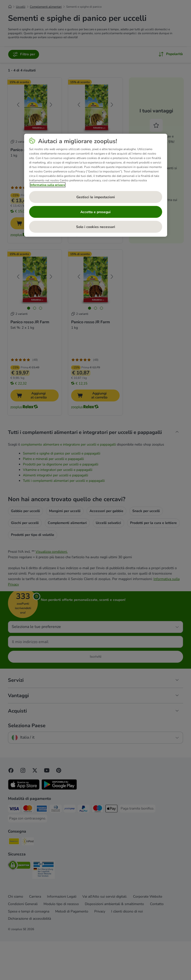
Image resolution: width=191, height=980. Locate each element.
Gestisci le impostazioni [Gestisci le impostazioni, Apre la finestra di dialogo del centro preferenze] (96, 197)
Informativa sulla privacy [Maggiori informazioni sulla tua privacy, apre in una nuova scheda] (48, 185)
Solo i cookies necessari (96, 227)
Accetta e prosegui (95, 212)
